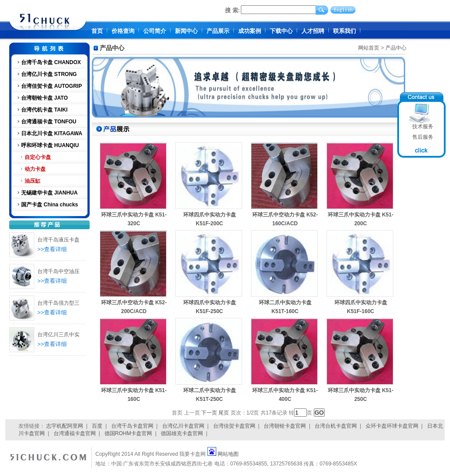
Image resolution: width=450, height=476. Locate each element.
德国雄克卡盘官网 (182, 433)
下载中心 (281, 31)
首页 (97, 31)
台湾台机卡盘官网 (336, 426)
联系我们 (345, 31)
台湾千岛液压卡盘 (58, 240)
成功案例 (250, 31)
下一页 (209, 413)
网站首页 (369, 48)
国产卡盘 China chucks (49, 205)
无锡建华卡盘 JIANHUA (49, 193)
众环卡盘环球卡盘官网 (392, 426)
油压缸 (33, 181)
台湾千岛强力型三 (58, 303)
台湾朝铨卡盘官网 (285, 426)
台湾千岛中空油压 (58, 271)
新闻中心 (186, 31)
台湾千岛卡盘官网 (132, 426)
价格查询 (123, 31)
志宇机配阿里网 (65, 426)
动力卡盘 (35, 169)
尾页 (224, 413)
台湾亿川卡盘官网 (183, 426)
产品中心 (396, 48)
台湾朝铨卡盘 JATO (44, 98)
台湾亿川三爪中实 (58, 335)
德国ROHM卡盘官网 (129, 433)
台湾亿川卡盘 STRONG (49, 74)
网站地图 (228, 454)
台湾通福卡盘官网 (75, 433)
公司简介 (155, 31)
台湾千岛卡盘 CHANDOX (51, 62)
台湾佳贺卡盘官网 (234, 426)
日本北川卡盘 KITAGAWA (52, 133)
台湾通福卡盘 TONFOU (49, 122)
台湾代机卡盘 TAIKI (44, 110)
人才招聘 (313, 31)
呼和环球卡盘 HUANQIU (50, 145)
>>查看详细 (52, 249)
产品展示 (218, 31)
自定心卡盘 (38, 157)
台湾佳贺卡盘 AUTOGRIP (51, 86)
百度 (97, 426)
